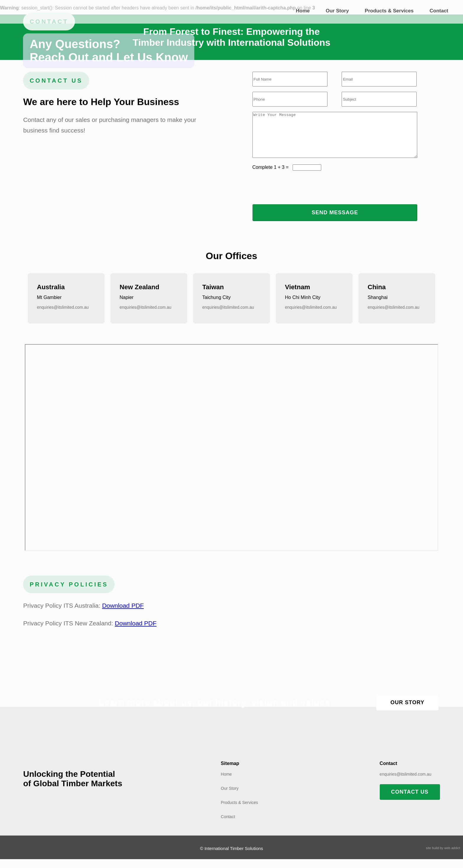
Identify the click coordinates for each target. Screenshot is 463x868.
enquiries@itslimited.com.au (63, 316)
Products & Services (389, 11)
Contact (439, 11)
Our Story (337, 11)
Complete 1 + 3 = (273, 176)
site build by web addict (443, 857)
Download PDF (123, 614)
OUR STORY (407, 711)
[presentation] (297, 196)
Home (303, 11)
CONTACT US (410, 801)
